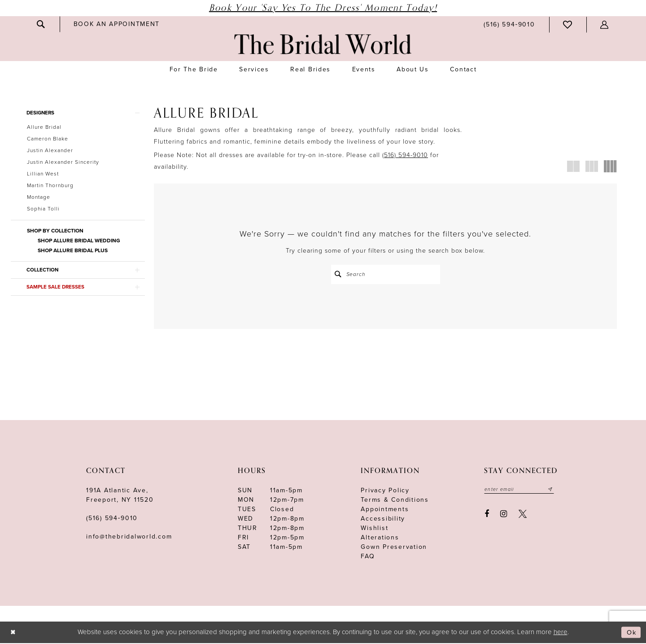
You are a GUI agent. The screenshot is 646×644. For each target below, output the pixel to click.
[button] (605, 25)
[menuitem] (41, 24)
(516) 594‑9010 (112, 519)
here (561, 633)
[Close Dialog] (14, 633)
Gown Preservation (394, 548)
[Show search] (41, 24)
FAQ (368, 557)
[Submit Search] (338, 274)
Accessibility (383, 519)
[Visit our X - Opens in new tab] (523, 515)
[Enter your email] (520, 491)
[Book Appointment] (117, 24)
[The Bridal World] (323, 44)
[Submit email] (553, 491)
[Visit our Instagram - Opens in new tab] (504, 515)
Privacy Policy (385, 491)
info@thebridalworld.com (129, 537)
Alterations (380, 538)
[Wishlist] (568, 25)
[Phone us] (509, 24)
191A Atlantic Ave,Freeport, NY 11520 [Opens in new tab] (120, 496)
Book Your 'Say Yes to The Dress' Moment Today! (323, 8)
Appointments (385, 510)
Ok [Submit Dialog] (631, 633)
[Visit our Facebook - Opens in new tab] (487, 515)
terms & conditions (395, 501)
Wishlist (374, 529)
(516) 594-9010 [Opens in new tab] (405, 155)
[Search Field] (386, 274)
